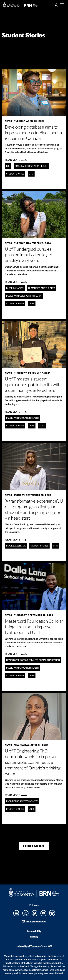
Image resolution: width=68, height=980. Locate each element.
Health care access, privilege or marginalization (33, 660)
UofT (32, 303)
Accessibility (34, 931)
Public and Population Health (31, 166)
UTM (31, 174)
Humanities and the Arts (42, 288)
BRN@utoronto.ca (36, 921)
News (9, 121)
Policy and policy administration (24, 296)
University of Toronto (27, 946)
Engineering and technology (22, 801)
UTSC (42, 426)
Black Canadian (15, 288)
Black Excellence (16, 546)
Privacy (34, 936)
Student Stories (15, 174)
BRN (8, 166)
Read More (16, 160)
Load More (34, 846)
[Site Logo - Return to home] (20, 5)
